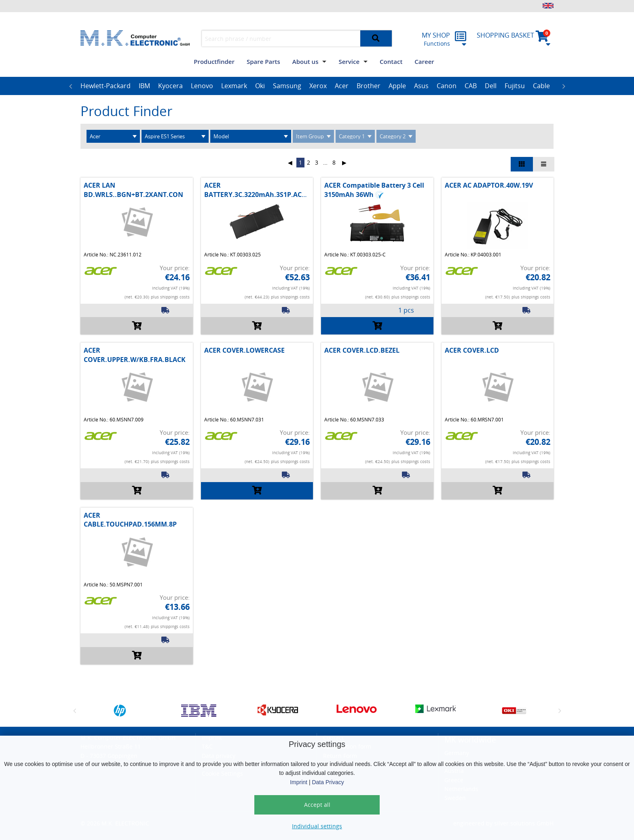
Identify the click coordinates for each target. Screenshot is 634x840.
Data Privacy (328, 782)
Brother (369, 86)
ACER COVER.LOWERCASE (244, 350)
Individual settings (317, 826)
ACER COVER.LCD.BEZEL (362, 350)
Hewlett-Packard (106, 86)
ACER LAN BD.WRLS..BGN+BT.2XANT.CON (133, 190)
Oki (260, 86)
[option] (106, 86)
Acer (342, 86)
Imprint (299, 782)
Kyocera (170, 86)
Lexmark (234, 86)
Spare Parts (263, 61)
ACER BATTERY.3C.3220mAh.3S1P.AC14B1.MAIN (271, 190)
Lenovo (202, 86)
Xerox (318, 86)
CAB (471, 86)
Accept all (317, 805)
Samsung (287, 86)
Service (349, 61)
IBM (144, 86)
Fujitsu (515, 86)
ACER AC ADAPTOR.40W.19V (489, 185)
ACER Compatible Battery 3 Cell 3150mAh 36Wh (374, 190)
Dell (491, 86)
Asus (421, 86)
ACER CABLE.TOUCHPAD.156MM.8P (130, 520)
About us (305, 61)
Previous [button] (70, 86)
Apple (397, 86)
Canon (447, 86)
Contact (391, 61)
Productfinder (214, 61)
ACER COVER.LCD (472, 350)
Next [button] (564, 86)
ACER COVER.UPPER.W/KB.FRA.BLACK (135, 355)
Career (424, 61)
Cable (541, 86)
